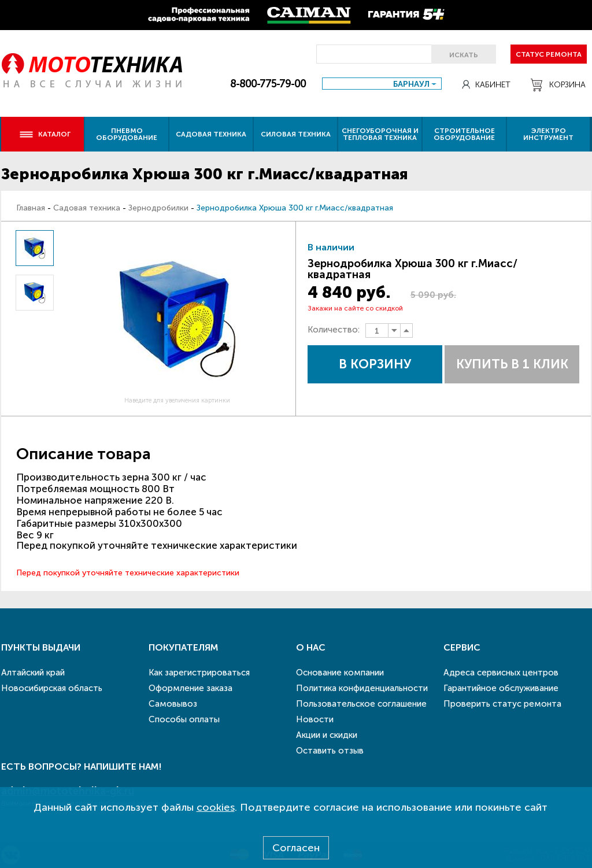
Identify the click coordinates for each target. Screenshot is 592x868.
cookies (216, 807)
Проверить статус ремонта (502, 704)
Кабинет (486, 85)
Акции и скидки (327, 735)
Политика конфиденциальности (362, 688)
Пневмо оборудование (127, 134)
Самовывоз (173, 704)
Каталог (45, 134)
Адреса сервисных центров (501, 673)
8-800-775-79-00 (268, 84)
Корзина (558, 85)
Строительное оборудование (464, 134)
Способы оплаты (184, 719)
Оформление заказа (190, 688)
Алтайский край (33, 673)
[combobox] (382, 84)
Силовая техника (296, 134)
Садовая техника (211, 134)
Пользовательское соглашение (361, 704)
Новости (315, 719)
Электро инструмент (548, 134)
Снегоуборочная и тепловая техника (380, 134)
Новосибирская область (52, 688)
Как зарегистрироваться (199, 673)
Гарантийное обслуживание (501, 688)
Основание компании (340, 673)
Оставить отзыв (330, 751)
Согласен (296, 848)
